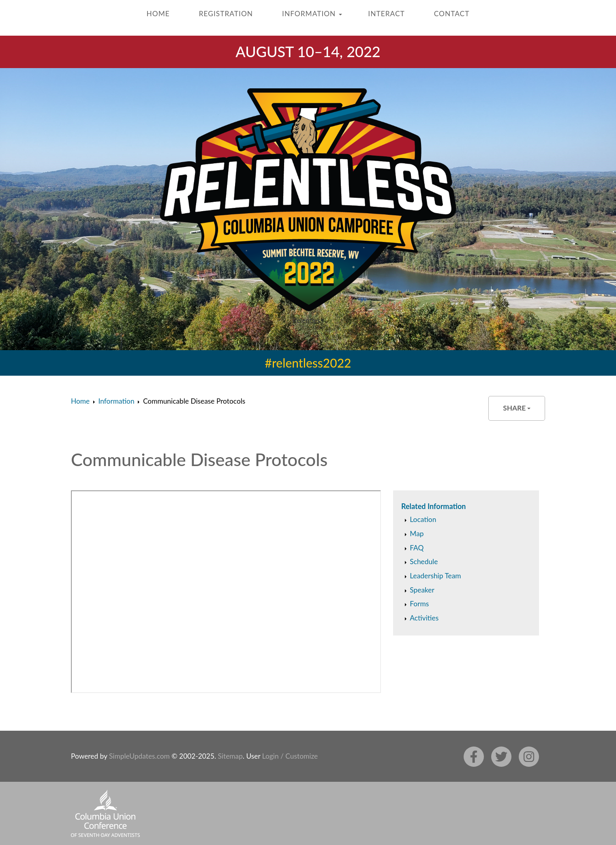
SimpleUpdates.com (139, 756)
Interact (386, 14)
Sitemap (230, 756)
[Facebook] (474, 757)
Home (158, 14)
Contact (452, 14)
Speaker (422, 590)
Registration (226, 14)
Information (309, 14)
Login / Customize (290, 756)
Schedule (424, 562)
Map (417, 534)
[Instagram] (529, 757)
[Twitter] (501, 757)
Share (517, 408)
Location (423, 519)
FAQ (417, 548)
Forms (419, 604)
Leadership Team (435, 576)
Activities (424, 618)
